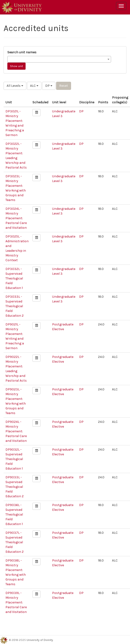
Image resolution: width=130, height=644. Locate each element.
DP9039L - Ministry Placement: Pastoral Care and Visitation (16, 602)
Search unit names (22, 52)
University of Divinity (40, 640)
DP (49, 86)
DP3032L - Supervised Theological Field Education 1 (14, 278)
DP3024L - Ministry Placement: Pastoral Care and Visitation (16, 218)
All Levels (15, 86)
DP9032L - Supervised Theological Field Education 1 (14, 459)
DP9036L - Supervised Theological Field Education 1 (14, 514)
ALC (34, 86)
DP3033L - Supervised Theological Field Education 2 (15, 306)
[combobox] (59, 59)
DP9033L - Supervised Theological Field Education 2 (15, 487)
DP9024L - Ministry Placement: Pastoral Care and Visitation (16, 431)
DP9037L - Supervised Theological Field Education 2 (15, 542)
